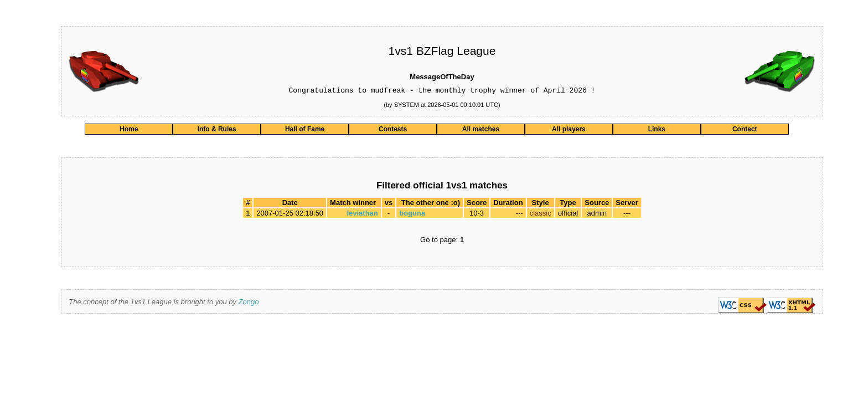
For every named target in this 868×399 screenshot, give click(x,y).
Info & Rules (217, 131)
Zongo (249, 303)
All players (569, 131)
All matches (481, 131)
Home (129, 131)
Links (657, 131)
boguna (412, 215)
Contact (745, 131)
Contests (393, 131)
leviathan (362, 215)
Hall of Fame (305, 131)
